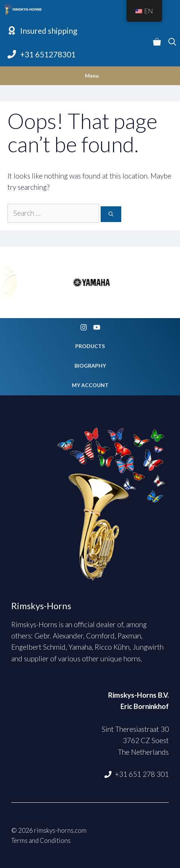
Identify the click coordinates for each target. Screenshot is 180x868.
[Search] (111, 214)
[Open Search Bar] (172, 42)
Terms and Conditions (41, 840)
